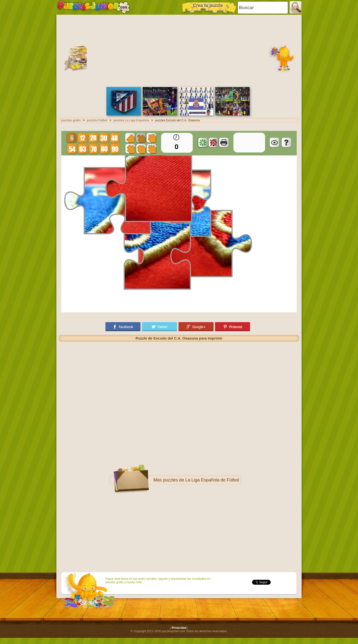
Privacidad (179, 628)
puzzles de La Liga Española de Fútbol (201, 480)
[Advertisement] (179, 50)
